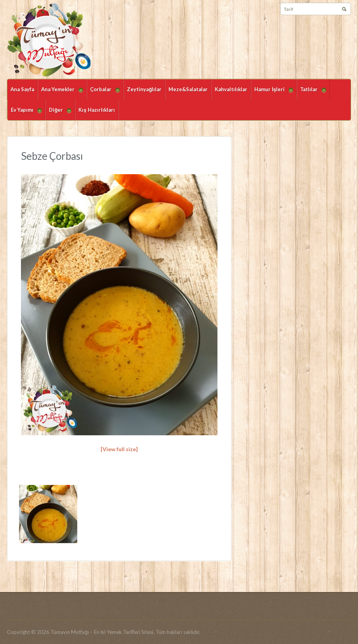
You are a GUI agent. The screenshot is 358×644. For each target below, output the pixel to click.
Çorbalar (103, 93)
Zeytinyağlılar (144, 89)
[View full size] (119, 449)
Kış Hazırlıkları (96, 110)
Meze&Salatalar (188, 89)
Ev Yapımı (25, 113)
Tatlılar (311, 93)
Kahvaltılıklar (231, 89)
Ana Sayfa (22, 89)
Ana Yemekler (60, 93)
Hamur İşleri (272, 93)
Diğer (58, 113)
